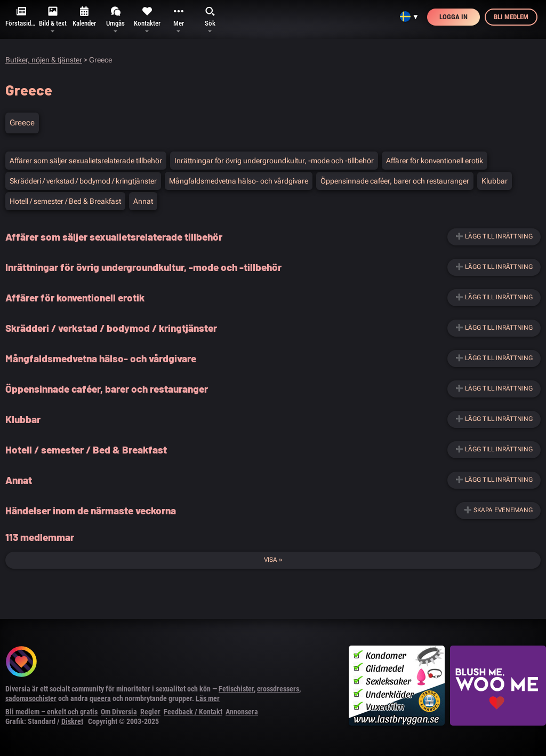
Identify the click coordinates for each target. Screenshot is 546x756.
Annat (143, 201)
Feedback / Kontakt (193, 712)
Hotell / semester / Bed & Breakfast (65, 201)
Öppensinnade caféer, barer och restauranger (395, 181)
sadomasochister (31, 698)
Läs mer (208, 698)
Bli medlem (511, 17)
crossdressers (278, 689)
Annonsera (242, 712)
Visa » (273, 560)
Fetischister (236, 689)
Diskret (72, 721)
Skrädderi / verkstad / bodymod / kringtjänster (83, 181)
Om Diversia (119, 712)
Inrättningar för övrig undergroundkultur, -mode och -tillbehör (274, 161)
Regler (150, 712)
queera (100, 698)
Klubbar (495, 181)
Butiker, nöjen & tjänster (44, 60)
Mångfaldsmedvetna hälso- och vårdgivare (239, 181)
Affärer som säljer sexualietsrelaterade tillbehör (86, 161)
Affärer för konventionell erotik (435, 161)
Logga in (453, 17)
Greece (22, 123)
